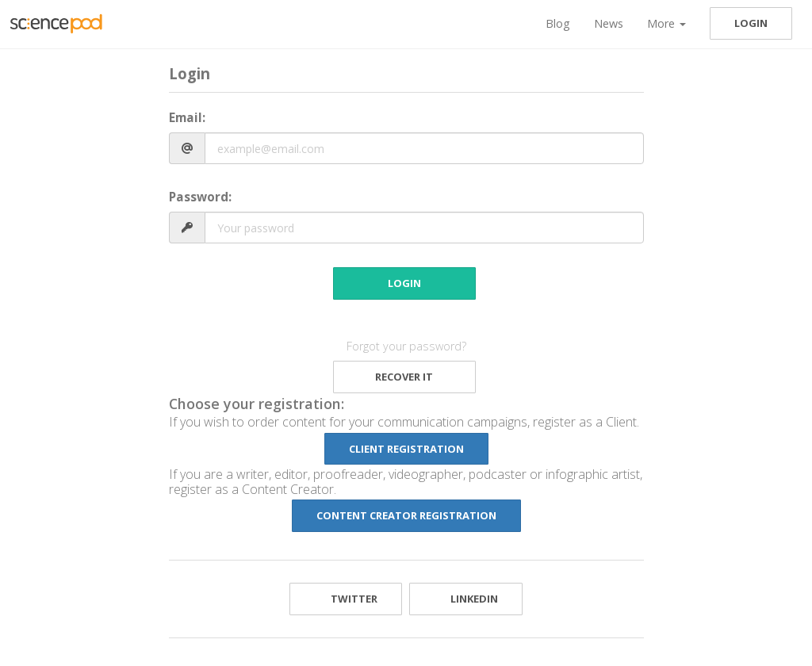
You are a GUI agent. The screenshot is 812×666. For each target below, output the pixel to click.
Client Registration (406, 449)
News (609, 23)
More (666, 23)
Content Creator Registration (406, 515)
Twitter (346, 599)
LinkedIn (466, 599)
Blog (558, 23)
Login (751, 23)
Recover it (404, 377)
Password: (200, 197)
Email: (187, 118)
